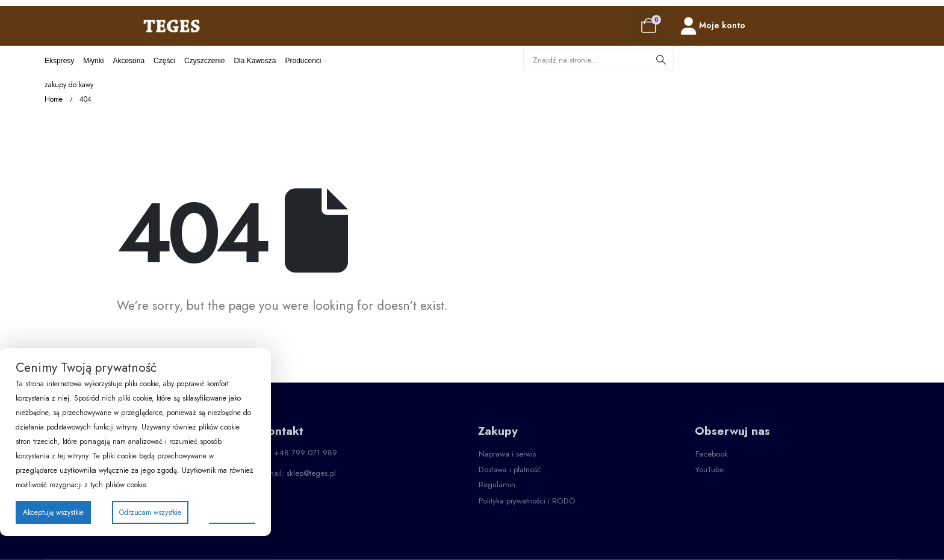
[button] (507, 454)
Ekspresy (59, 61)
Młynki (93, 61)
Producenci (303, 61)
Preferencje (232, 512)
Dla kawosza (255, 61)
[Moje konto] (713, 26)
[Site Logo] (172, 26)
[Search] (661, 60)
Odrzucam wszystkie (150, 512)
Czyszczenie (204, 61)
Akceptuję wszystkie (53, 512)
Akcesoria (129, 61)
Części (164, 61)
